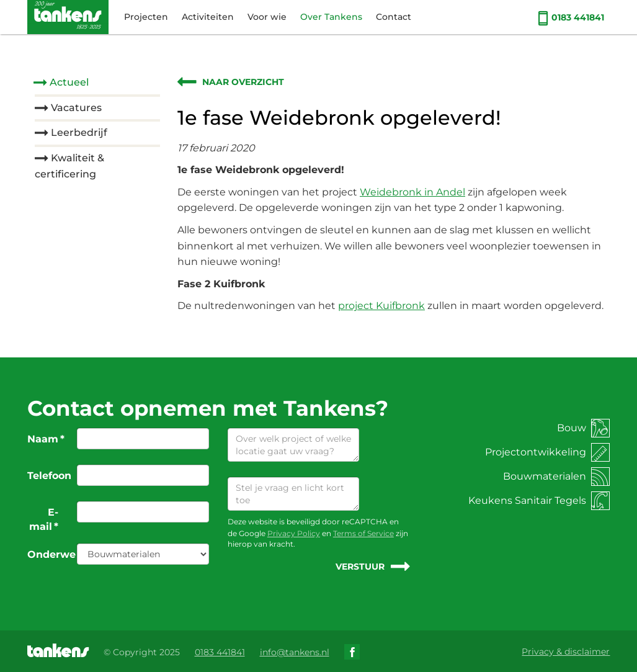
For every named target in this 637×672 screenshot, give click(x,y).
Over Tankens (331, 17)
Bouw (583, 428)
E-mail (44, 519)
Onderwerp (48, 554)
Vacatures (76, 108)
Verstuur (360, 567)
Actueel (69, 82)
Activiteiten (208, 17)
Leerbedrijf (79, 132)
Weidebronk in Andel (412, 192)
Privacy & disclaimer (566, 652)
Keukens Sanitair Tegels (539, 500)
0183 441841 (571, 17)
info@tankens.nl (295, 652)
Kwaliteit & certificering (69, 166)
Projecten (146, 17)
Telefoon (48, 476)
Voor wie (267, 17)
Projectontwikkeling (547, 452)
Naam (46, 439)
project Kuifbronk (381, 306)
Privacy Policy (294, 533)
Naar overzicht (243, 82)
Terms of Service (363, 533)
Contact (394, 17)
